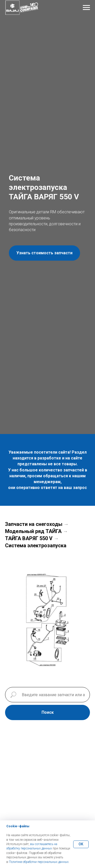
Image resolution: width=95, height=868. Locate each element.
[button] (44, 253)
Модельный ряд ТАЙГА (33, 531)
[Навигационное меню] (86, 8)
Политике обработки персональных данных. (39, 862)
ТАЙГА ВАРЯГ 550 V (29, 538)
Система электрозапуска (36, 545)
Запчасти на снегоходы (34, 524)
